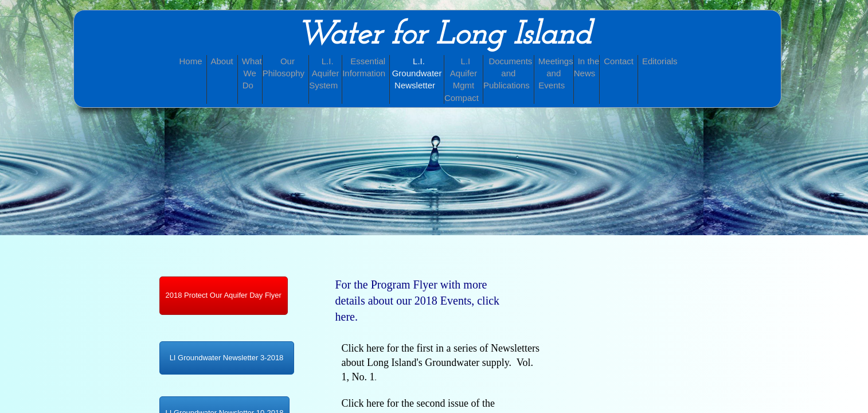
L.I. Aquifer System (324, 73)
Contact (619, 61)
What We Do (252, 73)
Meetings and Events (556, 73)
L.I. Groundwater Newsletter (417, 73)
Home (191, 61)
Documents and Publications (508, 73)
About (222, 61)
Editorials (660, 61)
